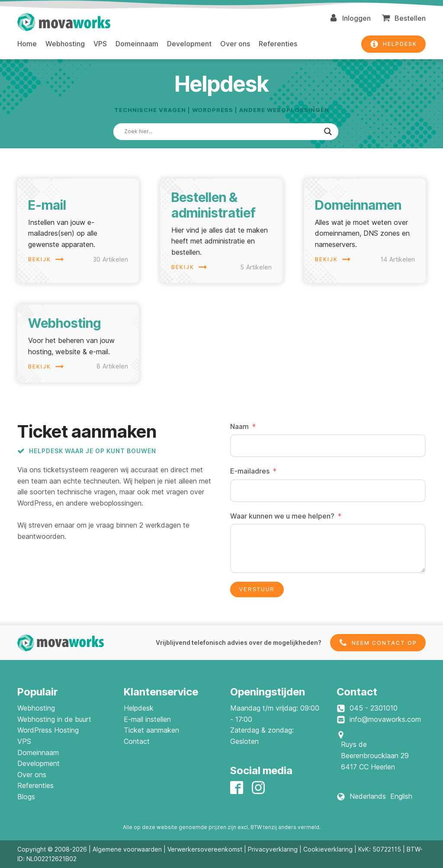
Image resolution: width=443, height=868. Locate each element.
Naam (239, 426)
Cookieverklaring (328, 849)
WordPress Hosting (48, 730)
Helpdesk (139, 708)
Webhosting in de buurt (54, 719)
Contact (137, 741)
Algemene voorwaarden (127, 849)
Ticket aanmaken (151, 730)
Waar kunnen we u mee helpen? (282, 516)
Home (27, 44)
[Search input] (222, 131)
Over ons (235, 44)
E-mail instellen (147, 719)
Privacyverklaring (273, 849)
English (401, 796)
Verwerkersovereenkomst (205, 849)
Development (189, 44)
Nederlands (368, 796)
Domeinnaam (137, 44)
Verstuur (257, 589)
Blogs (26, 797)
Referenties (278, 44)
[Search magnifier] (328, 131)
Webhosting (65, 44)
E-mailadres (250, 471)
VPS (100, 44)
